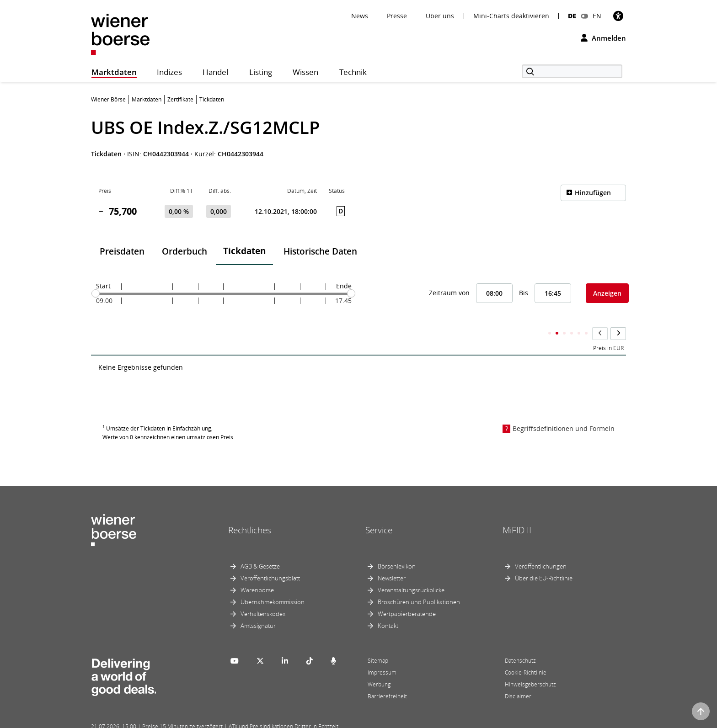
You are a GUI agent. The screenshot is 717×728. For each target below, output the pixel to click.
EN (597, 16)
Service (379, 512)
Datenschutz (520, 643)
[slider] (96, 293)
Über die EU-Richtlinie (544, 560)
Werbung (379, 667)
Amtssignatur (258, 608)
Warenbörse (257, 572)
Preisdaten (122, 251)
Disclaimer (518, 678)
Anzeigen (607, 293)
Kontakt (388, 608)
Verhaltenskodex (263, 596)
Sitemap (378, 643)
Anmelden (603, 38)
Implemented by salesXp (226, 720)
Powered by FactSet (172, 720)
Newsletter (392, 560)
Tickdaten (244, 251)
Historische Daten (320, 251)
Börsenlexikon (397, 548)
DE (572, 16)
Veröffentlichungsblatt (270, 560)
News (360, 16)
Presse (397, 16)
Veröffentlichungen (541, 548)
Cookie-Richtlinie (526, 655)
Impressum (382, 655)
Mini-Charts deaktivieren (511, 16)
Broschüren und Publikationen (419, 584)
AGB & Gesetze (260, 548)
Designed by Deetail (280, 720)
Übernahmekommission (273, 584)
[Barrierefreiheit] (618, 16)
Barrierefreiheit (387, 678)
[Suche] (572, 71)
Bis (524, 293)
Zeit (103, 330)
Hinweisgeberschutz (530, 667)
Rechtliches (250, 512)
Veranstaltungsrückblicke (411, 572)
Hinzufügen (593, 193)
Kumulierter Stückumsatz (579, 330)
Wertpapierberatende (407, 596)
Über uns (440, 16)
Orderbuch (185, 251)
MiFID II (517, 512)
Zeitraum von (449, 293)
